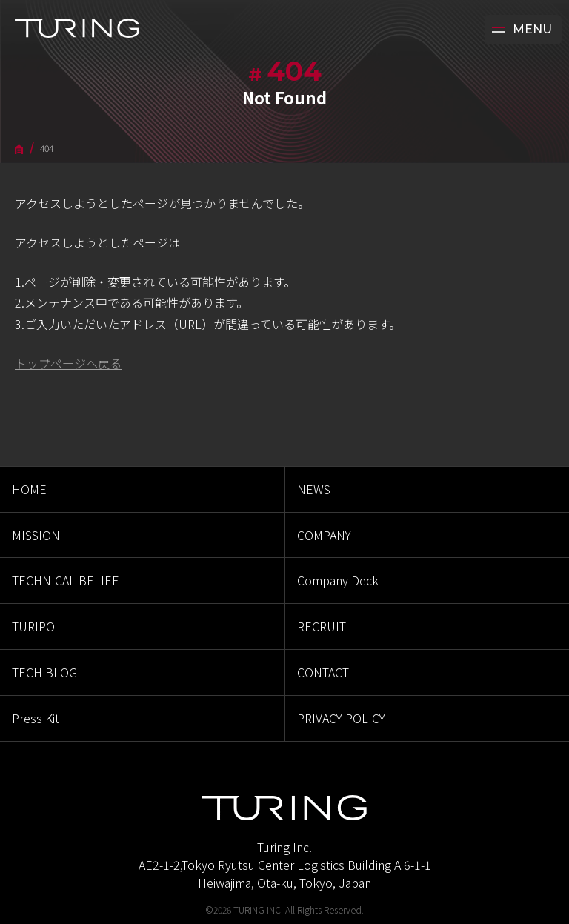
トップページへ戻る (68, 363)
